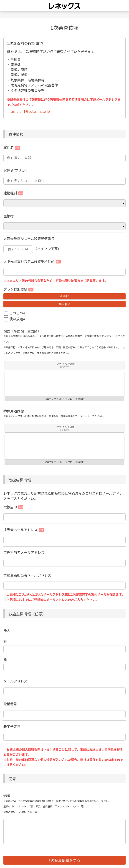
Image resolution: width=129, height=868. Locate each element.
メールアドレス (15, 681)
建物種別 (10, 193)
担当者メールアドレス (20, 530)
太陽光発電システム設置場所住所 (29, 261)
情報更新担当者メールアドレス (27, 575)
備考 (7, 796)
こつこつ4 (17, 313)
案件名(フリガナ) (16, 170)
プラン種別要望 (15, 289)
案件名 (9, 147)
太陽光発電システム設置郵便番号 (29, 239)
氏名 (7, 631)
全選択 (64, 296)
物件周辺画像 (14, 411)
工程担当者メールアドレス (24, 552)
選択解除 (65, 304)
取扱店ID (10, 507)
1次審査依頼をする (65, 860)
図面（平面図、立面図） (22, 331)
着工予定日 (12, 726)
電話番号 (10, 704)
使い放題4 (17, 319)
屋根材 (9, 216)
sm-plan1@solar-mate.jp (30, 111)
